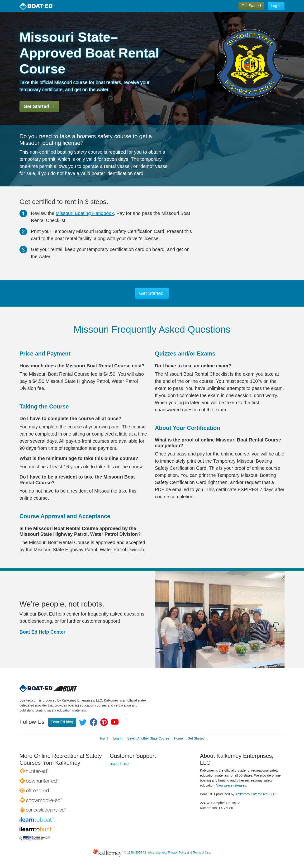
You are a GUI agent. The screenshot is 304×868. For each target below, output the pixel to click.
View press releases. (232, 785)
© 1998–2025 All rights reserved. (146, 853)
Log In (276, 6)
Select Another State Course (148, 738)
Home (178, 738)
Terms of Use (202, 853)
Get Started (251, 6)
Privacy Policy (177, 853)
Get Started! (152, 293)
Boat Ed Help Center (42, 632)
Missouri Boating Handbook (85, 213)
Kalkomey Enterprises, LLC (256, 794)
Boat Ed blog (62, 722)
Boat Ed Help (120, 764)
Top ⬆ (104, 738)
